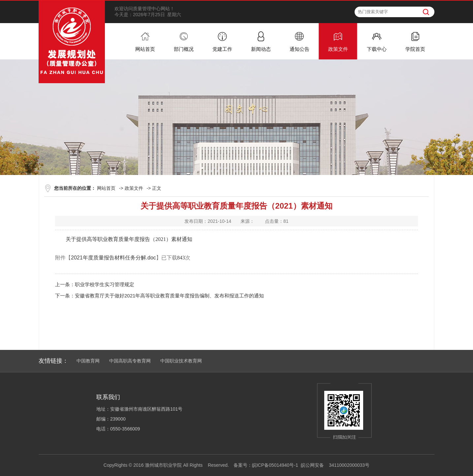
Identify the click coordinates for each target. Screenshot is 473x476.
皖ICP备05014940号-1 (275, 465)
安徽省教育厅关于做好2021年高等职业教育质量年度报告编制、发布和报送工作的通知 (169, 296)
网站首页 (106, 188)
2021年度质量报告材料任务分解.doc (113, 258)
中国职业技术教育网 (181, 361)
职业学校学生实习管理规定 (105, 284)
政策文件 (134, 188)
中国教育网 (88, 361)
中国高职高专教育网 (130, 361)
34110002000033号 (349, 465)
